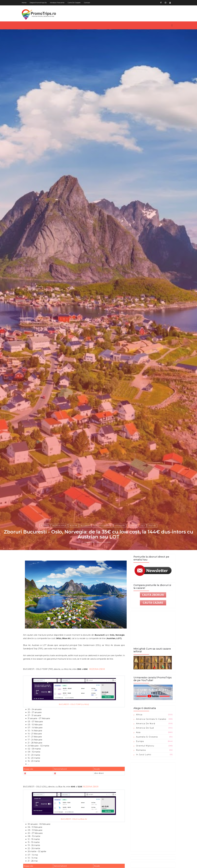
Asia (138, 732)
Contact (87, 3)
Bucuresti (85, 526)
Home (24, 3)
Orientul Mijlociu (145, 746)
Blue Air (73, 526)
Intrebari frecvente (57, 3)
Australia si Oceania (147, 737)
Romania (141, 750)
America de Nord (146, 724)
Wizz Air (152, 526)
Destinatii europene (102, 526)
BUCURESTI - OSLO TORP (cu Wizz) (74, 704)
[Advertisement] (153, 807)
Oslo (143, 526)
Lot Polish (120, 526)
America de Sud (145, 728)
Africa (139, 715)
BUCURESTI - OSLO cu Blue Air (74, 819)
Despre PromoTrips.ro (38, 3)
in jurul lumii (144, 755)
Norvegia (132, 526)
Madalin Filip (89, 542)
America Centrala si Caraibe (151, 719)
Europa (140, 741)
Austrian (45, 526)
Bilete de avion (59, 526)
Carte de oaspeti (74, 3)
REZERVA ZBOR (97, 669)
